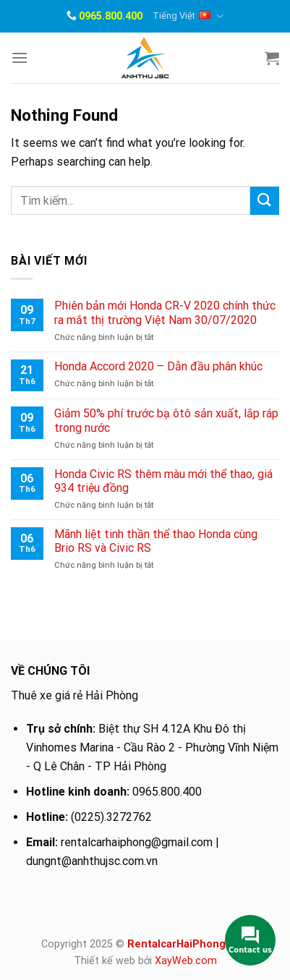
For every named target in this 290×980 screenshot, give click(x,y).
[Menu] (20, 57)
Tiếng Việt (188, 16)
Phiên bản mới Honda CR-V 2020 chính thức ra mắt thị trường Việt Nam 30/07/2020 (165, 312)
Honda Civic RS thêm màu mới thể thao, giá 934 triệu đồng (163, 481)
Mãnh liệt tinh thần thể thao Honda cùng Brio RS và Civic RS (156, 541)
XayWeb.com (186, 961)
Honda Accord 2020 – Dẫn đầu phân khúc (158, 366)
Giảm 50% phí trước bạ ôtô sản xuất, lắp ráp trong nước (166, 420)
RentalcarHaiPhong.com (188, 944)
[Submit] (265, 201)
